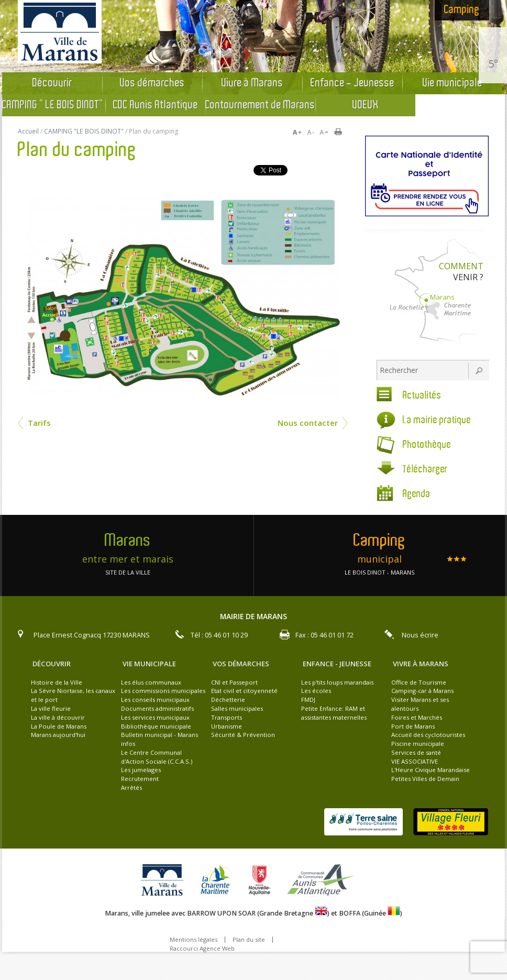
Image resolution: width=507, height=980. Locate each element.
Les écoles (316, 691)
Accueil (28, 131)
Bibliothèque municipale (156, 726)
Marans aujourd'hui (58, 735)
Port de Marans (413, 726)
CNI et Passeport (234, 682)
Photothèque (427, 445)
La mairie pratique (437, 420)
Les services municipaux (155, 717)
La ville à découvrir (58, 717)
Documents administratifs (157, 708)
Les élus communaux (151, 682)
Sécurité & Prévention (243, 735)
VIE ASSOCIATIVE (415, 761)
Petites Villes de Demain (425, 779)
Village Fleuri (451, 822)
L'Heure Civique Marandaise (431, 770)
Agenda (417, 494)
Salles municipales (237, 708)
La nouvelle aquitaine (262, 881)
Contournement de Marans (260, 105)
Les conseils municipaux (155, 700)
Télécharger (425, 470)
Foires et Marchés (417, 717)
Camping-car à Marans (422, 691)
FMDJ (308, 700)
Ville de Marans (165, 881)
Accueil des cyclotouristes (428, 735)
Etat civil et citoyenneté (244, 691)
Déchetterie (228, 700)
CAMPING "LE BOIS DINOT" (54, 105)
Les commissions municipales (163, 691)
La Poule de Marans (59, 726)
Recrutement (140, 779)
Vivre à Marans (252, 83)
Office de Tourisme (419, 682)
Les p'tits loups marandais (337, 682)
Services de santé (416, 752)
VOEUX (366, 105)
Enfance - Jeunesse (352, 83)
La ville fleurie (51, 708)
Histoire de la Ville (57, 682)
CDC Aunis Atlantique (156, 105)
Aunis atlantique (322, 881)
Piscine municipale (418, 744)
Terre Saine (363, 822)
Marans (442, 297)
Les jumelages (141, 770)
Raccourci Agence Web (202, 948)
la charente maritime (218, 881)
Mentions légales (194, 939)
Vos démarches (152, 83)
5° (493, 64)
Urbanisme (227, 726)
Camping (462, 10)
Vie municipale (453, 83)
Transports (227, 717)
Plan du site (249, 939)
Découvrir (52, 83)
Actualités (422, 396)
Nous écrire (420, 635)
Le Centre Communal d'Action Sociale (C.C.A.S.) (157, 757)
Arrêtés (131, 788)
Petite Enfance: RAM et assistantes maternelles (334, 713)
